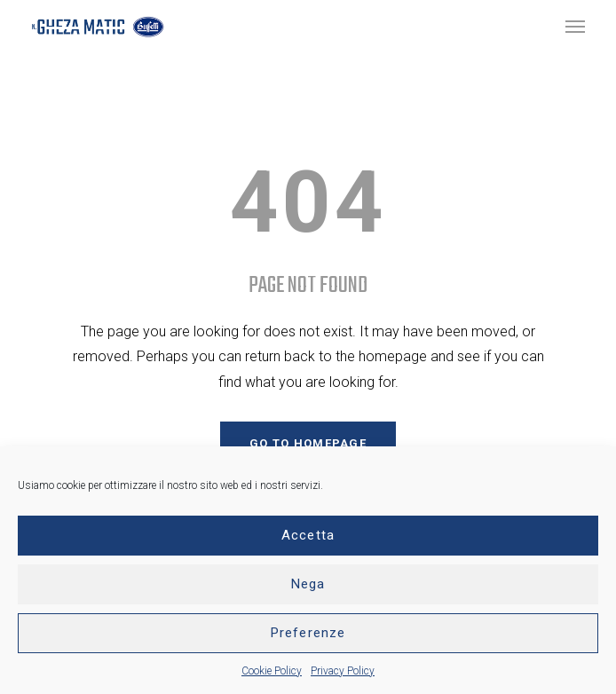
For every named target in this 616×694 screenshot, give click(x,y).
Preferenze (308, 633)
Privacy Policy (343, 671)
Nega (308, 584)
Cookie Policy (272, 671)
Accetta (308, 535)
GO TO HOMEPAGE (308, 443)
